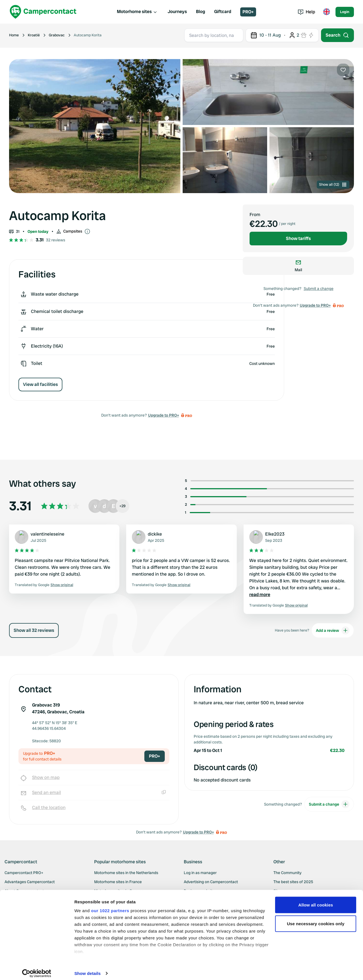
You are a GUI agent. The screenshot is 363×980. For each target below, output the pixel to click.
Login (345, 12)
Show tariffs (298, 238)
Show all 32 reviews (34, 630)
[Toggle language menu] (326, 12)
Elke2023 (275, 534)
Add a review (333, 630)
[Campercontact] (43, 12)
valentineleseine (48, 534)
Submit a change (319, 289)
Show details (87, 969)
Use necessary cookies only (316, 919)
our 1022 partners (110, 906)
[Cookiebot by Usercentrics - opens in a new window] (37, 969)
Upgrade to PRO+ (163, 415)
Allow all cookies (316, 900)
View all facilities (40, 384)
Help (306, 12)
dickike (155, 534)
